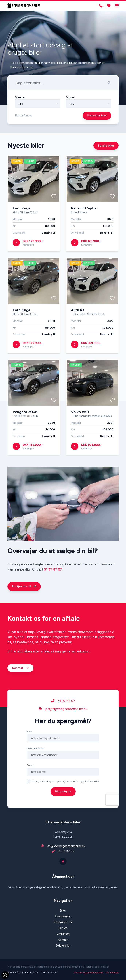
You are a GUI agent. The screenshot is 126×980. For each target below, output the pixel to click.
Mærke (20, 97)
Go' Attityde (112, 973)
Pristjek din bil (24, 603)
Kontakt (20, 685)
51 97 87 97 (53, 586)
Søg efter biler (97, 115)
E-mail (30, 782)
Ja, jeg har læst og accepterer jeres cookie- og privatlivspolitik (66, 798)
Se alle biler (106, 163)
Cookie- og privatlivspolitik (88, 973)
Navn (30, 749)
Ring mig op (63, 809)
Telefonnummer (36, 765)
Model (70, 97)
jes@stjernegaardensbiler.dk (63, 726)
